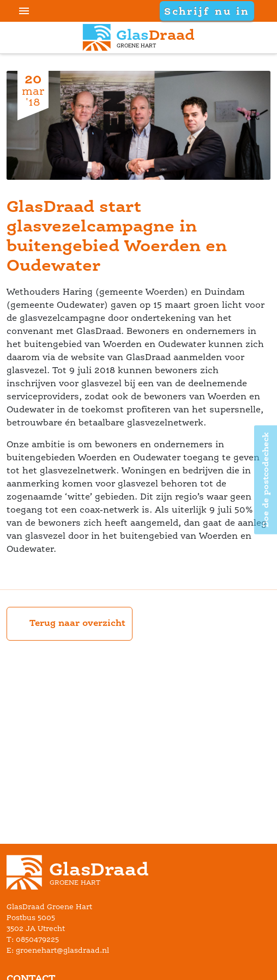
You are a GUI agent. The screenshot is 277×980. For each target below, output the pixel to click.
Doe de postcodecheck (265, 480)
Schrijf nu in (207, 11)
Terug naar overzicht (70, 624)
